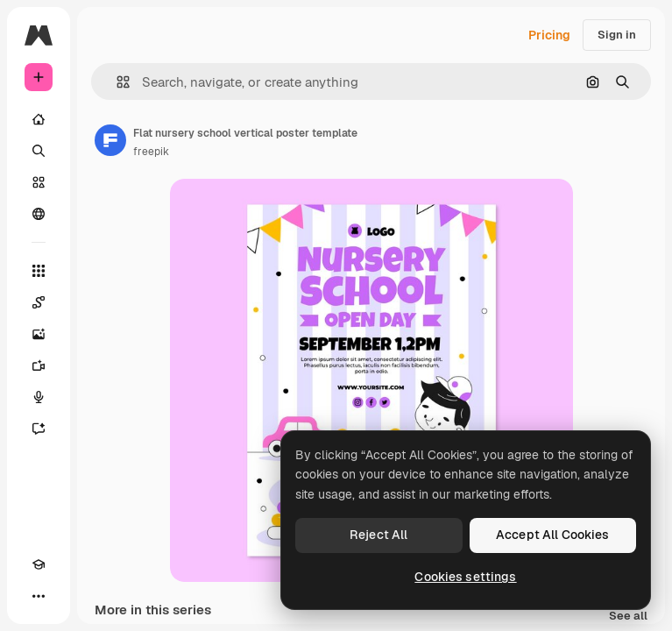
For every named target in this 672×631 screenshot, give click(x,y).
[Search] (39, 151)
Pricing (549, 35)
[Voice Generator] (39, 397)
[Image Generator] (39, 334)
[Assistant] (39, 429)
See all (628, 617)
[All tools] (39, 271)
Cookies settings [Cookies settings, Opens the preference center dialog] (465, 577)
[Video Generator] (39, 365)
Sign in (617, 35)
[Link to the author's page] (110, 140)
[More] (39, 596)
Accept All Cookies (553, 535)
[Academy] (39, 564)
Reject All (378, 535)
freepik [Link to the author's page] (151, 152)
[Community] (39, 214)
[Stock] (39, 182)
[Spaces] (39, 302)
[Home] (39, 119)
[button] (116, 82)
